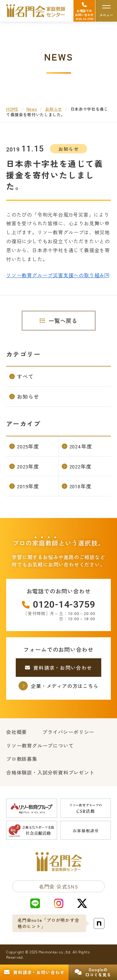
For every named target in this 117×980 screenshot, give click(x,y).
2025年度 (24, 446)
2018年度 (77, 486)
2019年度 (24, 486)
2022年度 (77, 466)
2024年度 (77, 446)
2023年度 (24, 466)
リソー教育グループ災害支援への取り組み (55, 275)
